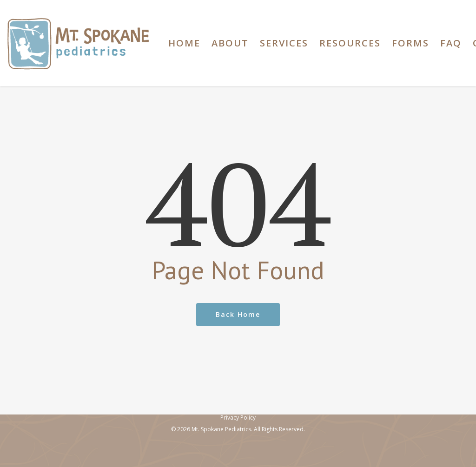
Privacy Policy (238, 418)
